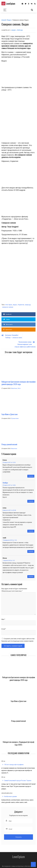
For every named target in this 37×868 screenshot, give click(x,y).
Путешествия (15, 416)
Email (4, 627)
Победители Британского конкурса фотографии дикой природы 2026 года (19, 677)
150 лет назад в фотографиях (14, 763)
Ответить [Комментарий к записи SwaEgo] (31, 499)
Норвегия (21, 305)
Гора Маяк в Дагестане (19, 699)
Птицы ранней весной (18, 719)
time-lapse (9, 305)
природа (28, 305)
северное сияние (8, 307)
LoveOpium (8, 3)
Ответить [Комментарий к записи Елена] (31, 474)
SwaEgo (5, 481)
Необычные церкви (10, 794)
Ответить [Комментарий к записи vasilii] (31, 549)
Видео (9, 20)
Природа (20, 30)
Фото (19, 386)
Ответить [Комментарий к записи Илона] (31, 575)
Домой (4, 20)
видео (15, 305)
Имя (3, 617)
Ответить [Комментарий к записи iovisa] (31, 529)
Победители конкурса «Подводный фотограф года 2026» (18, 741)
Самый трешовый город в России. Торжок (18, 779)
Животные (14, 386)
